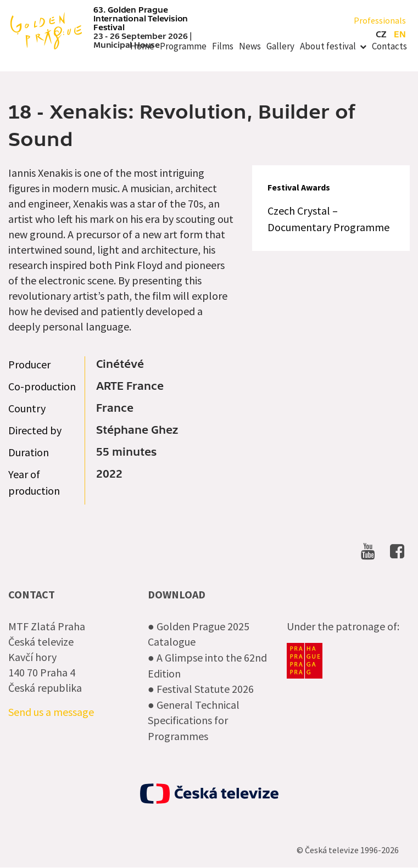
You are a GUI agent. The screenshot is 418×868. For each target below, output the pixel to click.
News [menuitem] (250, 46)
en (400, 35)
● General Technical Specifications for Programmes (194, 720)
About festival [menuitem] (328, 46)
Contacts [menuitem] (389, 46)
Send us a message (51, 712)
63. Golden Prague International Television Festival (141, 19)
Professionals (380, 20)
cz (381, 35)
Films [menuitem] (223, 46)
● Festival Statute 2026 (201, 689)
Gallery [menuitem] (280, 46)
